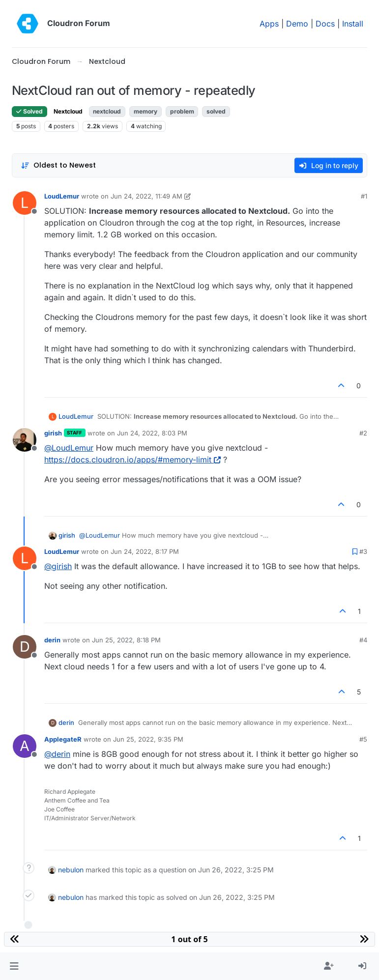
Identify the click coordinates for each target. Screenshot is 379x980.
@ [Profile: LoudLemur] (69, 448)
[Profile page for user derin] (25, 647)
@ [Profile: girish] (58, 566)
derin (52, 640)
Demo (297, 24)
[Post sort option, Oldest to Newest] (58, 165)
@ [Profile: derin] (57, 754)
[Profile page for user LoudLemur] (25, 203)
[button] (14, 966)
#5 (363, 739)
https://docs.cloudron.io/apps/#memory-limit (132, 460)
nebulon (71, 870)
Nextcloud (68, 111)
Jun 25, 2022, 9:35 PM (148, 739)
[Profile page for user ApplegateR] (25, 746)
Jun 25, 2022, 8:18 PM (126, 640)
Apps (269, 24)
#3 (363, 551)
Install (353, 24)
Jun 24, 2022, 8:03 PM (152, 433)
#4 (363, 640)
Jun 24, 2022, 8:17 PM (145, 551)
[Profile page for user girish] (25, 440)
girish (53, 433)
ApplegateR (63, 739)
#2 (363, 433)
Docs (325, 24)
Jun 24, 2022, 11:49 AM (146, 196)
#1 (364, 196)
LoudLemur (62, 196)
